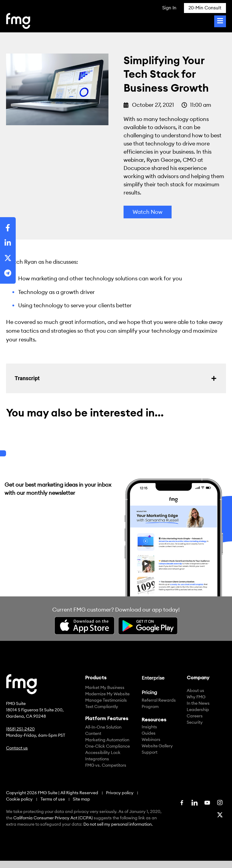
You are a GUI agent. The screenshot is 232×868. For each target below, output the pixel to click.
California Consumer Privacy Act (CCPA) (53, 818)
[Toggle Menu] (220, 21)
